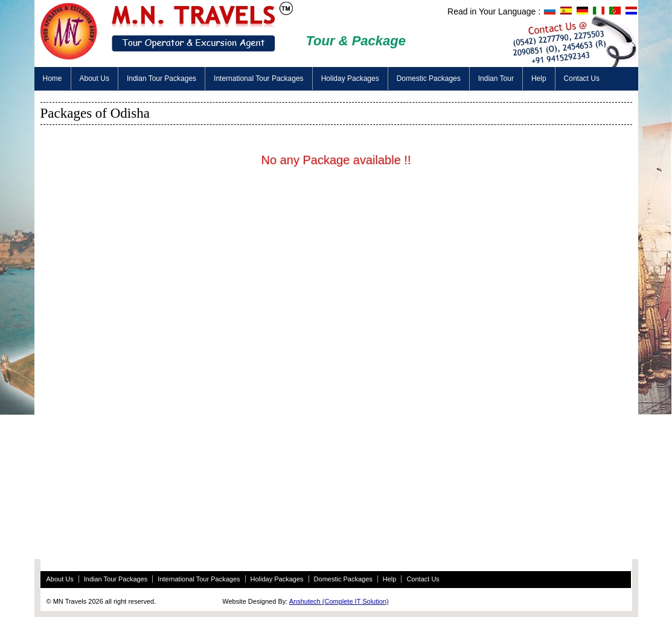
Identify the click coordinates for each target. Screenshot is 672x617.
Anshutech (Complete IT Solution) (339, 601)
